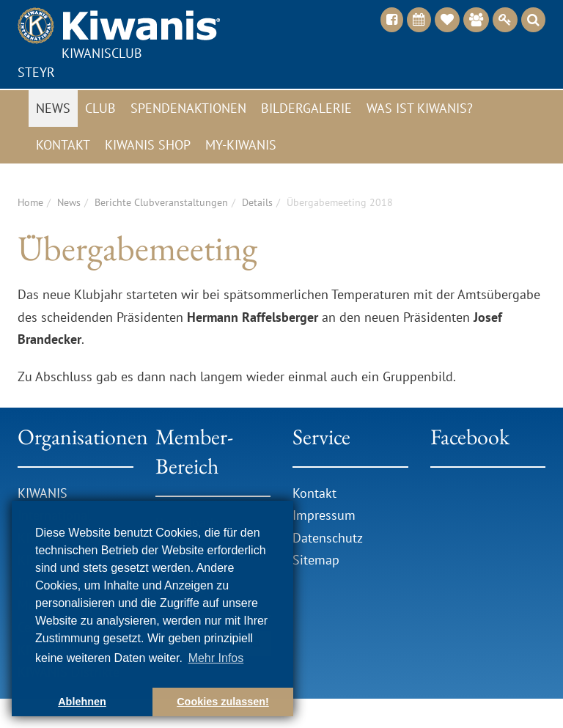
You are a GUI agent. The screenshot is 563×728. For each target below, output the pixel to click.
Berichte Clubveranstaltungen (161, 202)
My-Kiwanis (241, 145)
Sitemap (316, 560)
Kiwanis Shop (148, 145)
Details (257, 202)
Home (30, 202)
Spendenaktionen (188, 108)
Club (100, 108)
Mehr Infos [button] (216, 658)
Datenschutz (328, 538)
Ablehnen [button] (82, 702)
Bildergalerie (306, 108)
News (53, 108)
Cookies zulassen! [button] (223, 702)
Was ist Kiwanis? (420, 108)
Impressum (324, 515)
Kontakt (63, 145)
